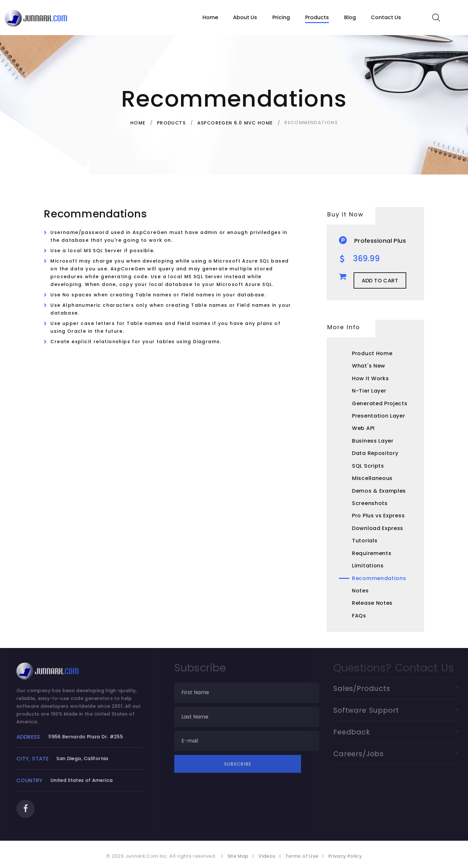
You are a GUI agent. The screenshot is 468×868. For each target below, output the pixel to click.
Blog (350, 17)
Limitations (368, 566)
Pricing (281, 17)
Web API (363, 428)
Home (210, 17)
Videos (267, 861)
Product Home (372, 353)
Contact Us (386, 17)
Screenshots (370, 503)
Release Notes (372, 603)
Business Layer (373, 441)
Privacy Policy (345, 861)
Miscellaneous (372, 478)
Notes (360, 591)
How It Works (370, 378)
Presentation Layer (379, 416)
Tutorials (365, 541)
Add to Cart (380, 281)
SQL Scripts (368, 466)
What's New (369, 366)
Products (317, 17)
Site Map (238, 861)
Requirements (372, 553)
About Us (245, 17)
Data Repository (375, 453)
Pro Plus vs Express (378, 516)
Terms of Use (302, 861)
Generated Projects (380, 403)
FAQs (359, 616)
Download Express (378, 528)
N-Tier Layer (369, 391)
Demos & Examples (379, 491)
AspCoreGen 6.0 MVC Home (235, 123)
